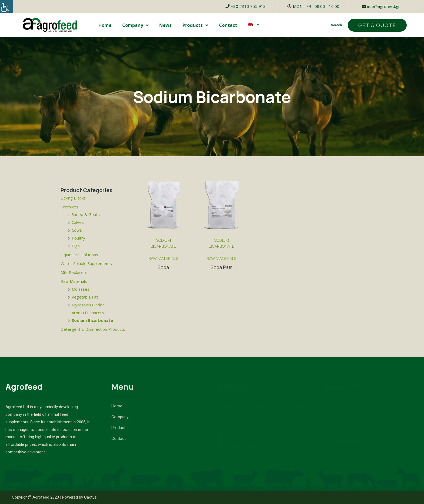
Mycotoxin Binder (88, 305)
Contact (228, 25)
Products (195, 25)
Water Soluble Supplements (86, 263)
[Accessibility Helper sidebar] (6, 6)
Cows (77, 230)
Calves (78, 222)
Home (105, 25)
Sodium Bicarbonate (92, 320)
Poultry (78, 238)
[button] (377, 25)
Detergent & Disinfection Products (93, 329)
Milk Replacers (74, 272)
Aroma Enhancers (88, 313)
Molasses (81, 289)
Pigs (76, 246)
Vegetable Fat (85, 297)
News (165, 25)
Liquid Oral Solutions (79, 255)
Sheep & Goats (86, 214)
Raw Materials (74, 281)
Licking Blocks (73, 198)
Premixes (69, 207)
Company (135, 25)
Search (336, 25)
